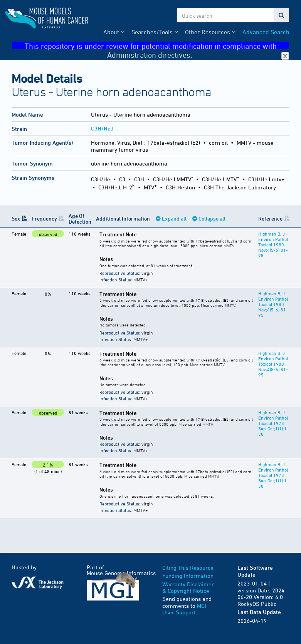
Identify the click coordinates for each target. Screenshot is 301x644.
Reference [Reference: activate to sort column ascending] (270, 218)
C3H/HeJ (102, 128)
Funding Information (188, 576)
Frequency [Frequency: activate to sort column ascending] (44, 218)
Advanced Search (266, 32)
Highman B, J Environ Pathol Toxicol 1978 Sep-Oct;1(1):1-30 (273, 423)
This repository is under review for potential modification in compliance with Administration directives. (157, 46)
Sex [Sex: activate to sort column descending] (16, 218)
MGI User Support (184, 609)
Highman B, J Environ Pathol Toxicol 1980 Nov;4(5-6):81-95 (273, 244)
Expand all (174, 218)
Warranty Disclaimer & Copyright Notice (188, 588)
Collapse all (212, 218)
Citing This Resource (188, 568)
